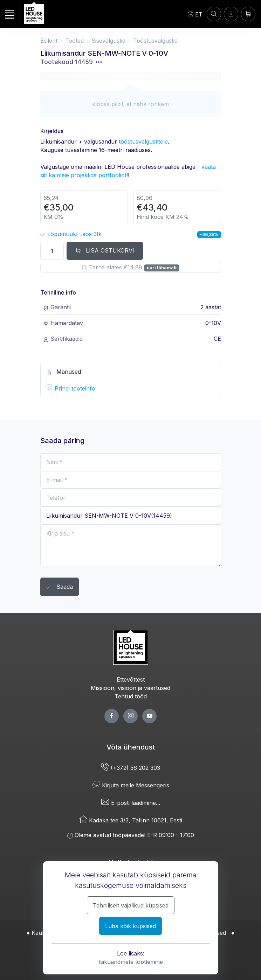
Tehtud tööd (131, 696)
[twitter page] (130, 716)
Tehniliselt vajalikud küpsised (131, 905)
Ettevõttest (131, 679)
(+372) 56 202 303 (130, 768)
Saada (60, 587)
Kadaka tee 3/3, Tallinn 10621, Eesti (131, 820)
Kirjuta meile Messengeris (131, 785)
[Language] (195, 14)
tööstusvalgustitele (143, 142)
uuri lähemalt (162, 268)
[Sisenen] (231, 14)
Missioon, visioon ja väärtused (130, 688)
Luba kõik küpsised (130, 926)
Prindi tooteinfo (75, 388)
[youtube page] (149, 716)
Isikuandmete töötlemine (131, 962)
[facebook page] (112, 716)
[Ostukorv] (248, 14)
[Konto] (214, 14)
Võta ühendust (131, 747)
